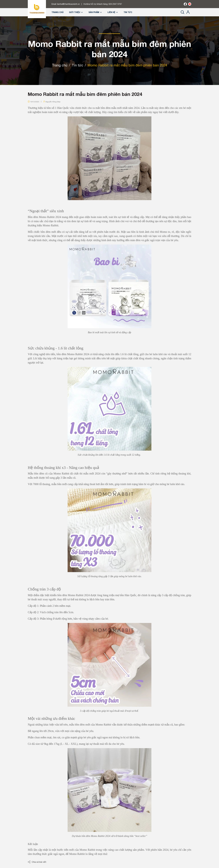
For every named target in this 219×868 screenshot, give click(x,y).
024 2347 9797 (115, 4)
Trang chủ (58, 12)
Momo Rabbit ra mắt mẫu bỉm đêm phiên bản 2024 (85, 94)
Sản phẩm (95, 12)
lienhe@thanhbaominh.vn (68, 4)
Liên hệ (113, 12)
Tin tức (128, 12)
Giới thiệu (76, 12)
